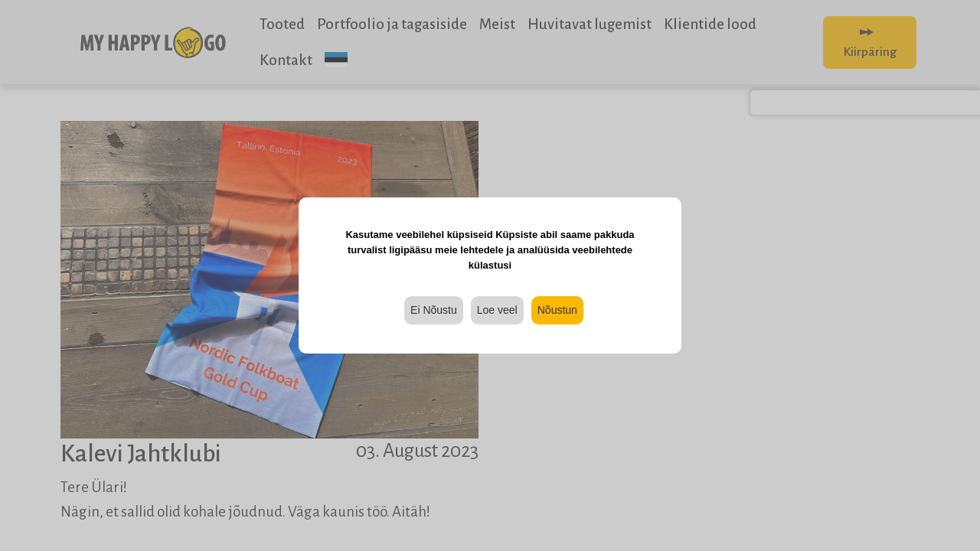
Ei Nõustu (434, 310)
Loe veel (497, 310)
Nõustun (557, 310)
